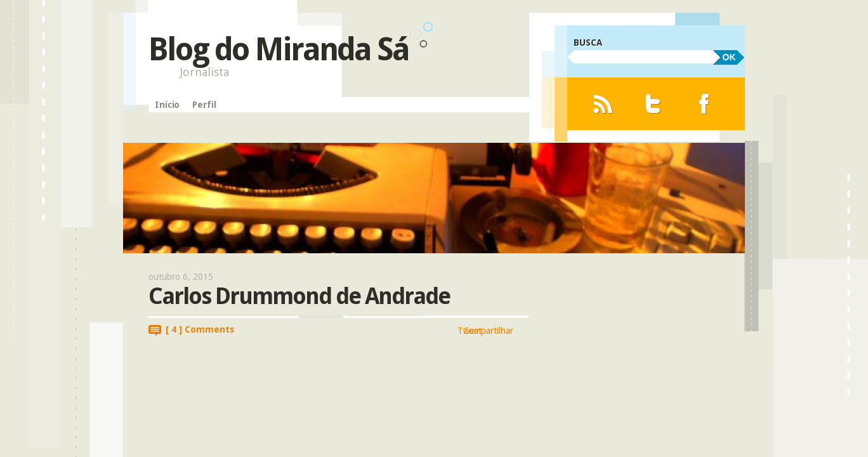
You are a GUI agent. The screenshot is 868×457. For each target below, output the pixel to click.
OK (729, 57)
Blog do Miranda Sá (279, 49)
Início (167, 105)
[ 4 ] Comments (200, 329)
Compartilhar (488, 331)
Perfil (204, 105)
